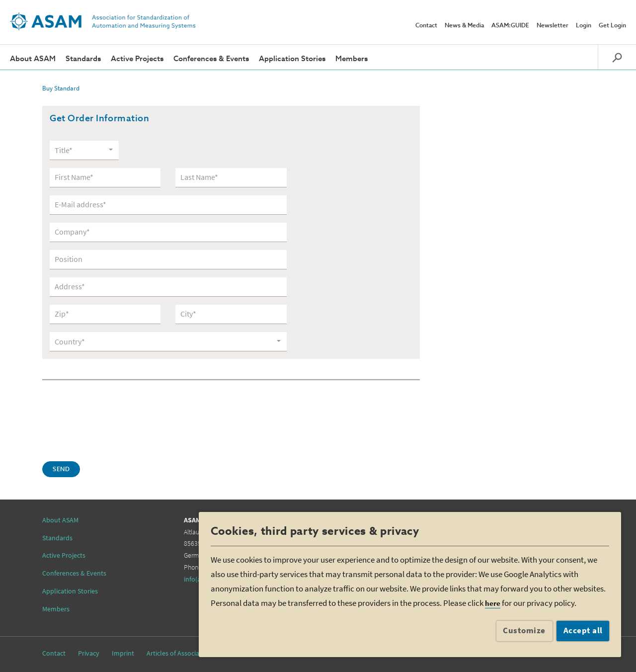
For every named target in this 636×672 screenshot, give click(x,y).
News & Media (464, 26)
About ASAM (33, 59)
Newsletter (553, 26)
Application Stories (292, 59)
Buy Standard (61, 88)
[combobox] (84, 150)
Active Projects (137, 59)
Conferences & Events (211, 59)
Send (61, 470)
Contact (426, 26)
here (493, 603)
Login (584, 26)
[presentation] (118, 420)
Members (352, 59)
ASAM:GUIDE (510, 26)
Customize (524, 630)
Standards (83, 59)
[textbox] (81, 150)
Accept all (583, 630)
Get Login (612, 26)
